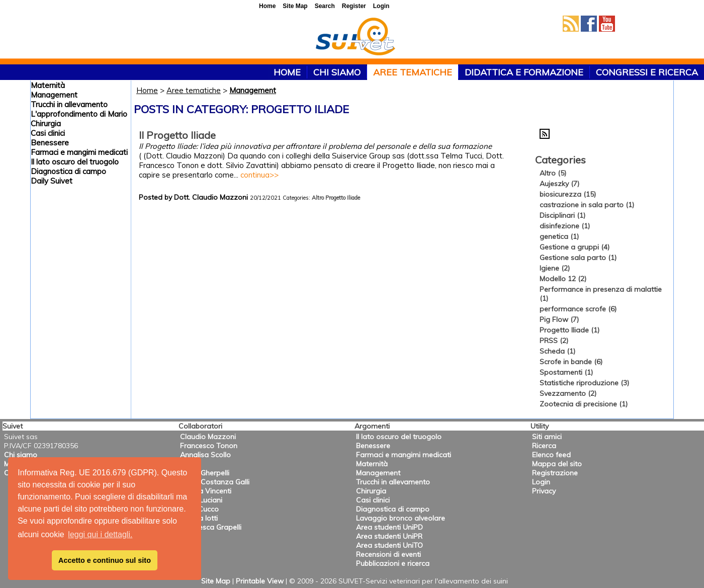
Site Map (216, 581)
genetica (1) (559, 236)
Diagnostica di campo (68, 171)
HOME (287, 72)
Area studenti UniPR (389, 536)
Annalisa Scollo (205, 455)
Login (541, 482)
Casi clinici (48, 133)
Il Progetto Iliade (177, 135)
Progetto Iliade (343, 198)
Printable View (260, 581)
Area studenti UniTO (389, 545)
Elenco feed (551, 455)
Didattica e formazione (524, 72)
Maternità (48, 85)
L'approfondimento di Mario (79, 114)
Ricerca (544, 446)
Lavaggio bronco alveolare (401, 518)
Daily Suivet (52, 181)
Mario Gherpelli (205, 473)
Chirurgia (46, 123)
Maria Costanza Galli (215, 482)
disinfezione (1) (565, 226)
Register (354, 6)
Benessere (50, 143)
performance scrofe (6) (578, 309)
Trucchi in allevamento (69, 104)
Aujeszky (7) (559, 184)
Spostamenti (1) (566, 372)
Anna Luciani (201, 500)
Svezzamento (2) (568, 393)
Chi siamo (337, 72)
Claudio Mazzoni (208, 437)
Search (325, 6)
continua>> (259, 175)
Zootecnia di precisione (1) (584, 404)
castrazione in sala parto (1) (587, 205)
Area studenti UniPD (389, 527)
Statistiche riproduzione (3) (584, 383)
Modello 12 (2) (563, 279)
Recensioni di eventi (388, 554)
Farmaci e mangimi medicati (79, 152)
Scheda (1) (557, 351)
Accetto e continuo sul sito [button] (105, 560)
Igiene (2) (555, 268)
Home (147, 90)
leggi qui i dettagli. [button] (100, 534)
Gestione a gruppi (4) (575, 247)
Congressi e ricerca (647, 72)
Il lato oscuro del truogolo (75, 162)
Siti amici (547, 437)
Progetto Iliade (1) (569, 330)
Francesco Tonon (209, 446)
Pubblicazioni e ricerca (393, 563)
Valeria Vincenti (206, 491)
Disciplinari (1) (562, 215)
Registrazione (555, 473)
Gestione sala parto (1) (578, 258)
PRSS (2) (554, 341)
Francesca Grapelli (211, 527)
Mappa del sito (557, 464)
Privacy (544, 491)
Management (54, 95)
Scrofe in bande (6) (571, 362)
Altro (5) (553, 173)
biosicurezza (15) (568, 194)
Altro (318, 198)
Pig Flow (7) (559, 319)
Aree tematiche (413, 72)
